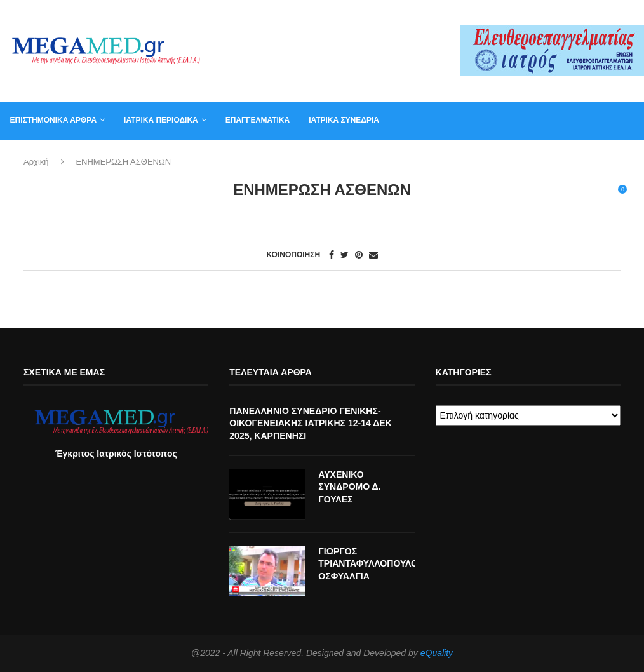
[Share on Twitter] (345, 255)
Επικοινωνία (426, 158)
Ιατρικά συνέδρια (344, 120)
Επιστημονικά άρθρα (53, 120)
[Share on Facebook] (332, 255)
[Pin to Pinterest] (359, 255)
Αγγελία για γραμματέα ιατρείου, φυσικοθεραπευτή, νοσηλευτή (141, 158)
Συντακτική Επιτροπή (337, 158)
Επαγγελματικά (257, 120)
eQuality (437, 653)
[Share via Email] (373, 255)
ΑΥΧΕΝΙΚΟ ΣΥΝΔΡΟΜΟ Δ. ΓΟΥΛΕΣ (349, 487)
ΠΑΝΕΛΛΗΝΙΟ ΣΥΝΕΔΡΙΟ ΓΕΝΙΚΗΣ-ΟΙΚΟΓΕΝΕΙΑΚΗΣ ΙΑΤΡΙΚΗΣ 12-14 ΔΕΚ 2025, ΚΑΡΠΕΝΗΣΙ (310, 423)
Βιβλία (532, 158)
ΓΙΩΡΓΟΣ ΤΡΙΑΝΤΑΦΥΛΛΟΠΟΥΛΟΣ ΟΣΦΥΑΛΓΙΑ (366, 564)
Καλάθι (485, 158)
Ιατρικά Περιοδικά (161, 120)
